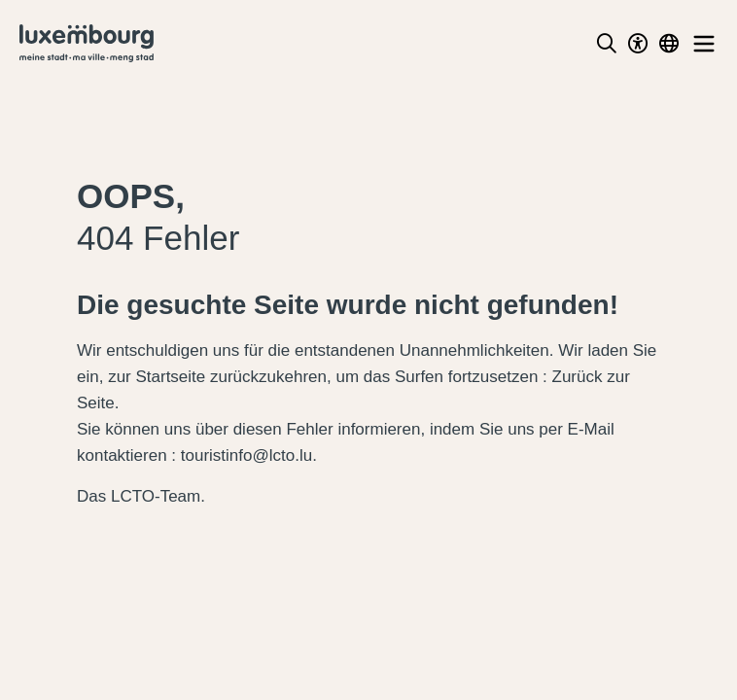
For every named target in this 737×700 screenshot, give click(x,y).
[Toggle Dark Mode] (638, 44)
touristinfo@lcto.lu (246, 455)
